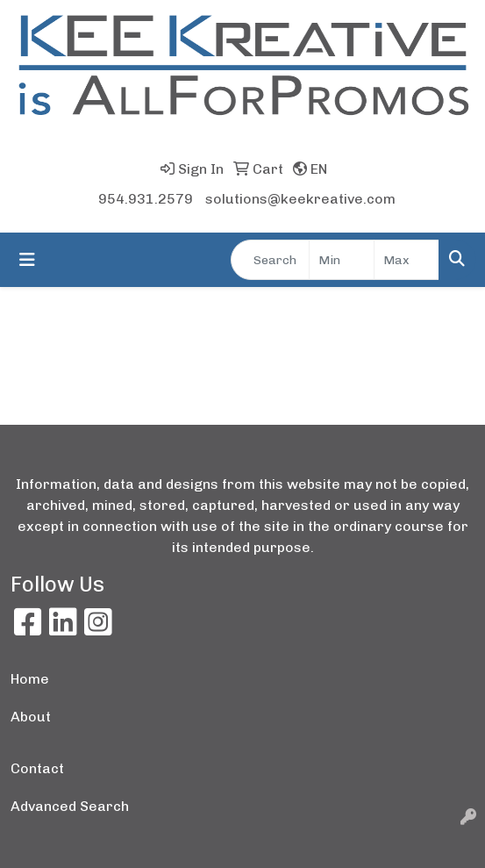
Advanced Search (70, 806)
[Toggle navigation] (27, 260)
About (31, 717)
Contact (37, 768)
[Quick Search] (270, 260)
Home (30, 679)
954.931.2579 (146, 199)
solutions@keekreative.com (300, 199)
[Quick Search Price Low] (342, 260)
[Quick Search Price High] (407, 260)
